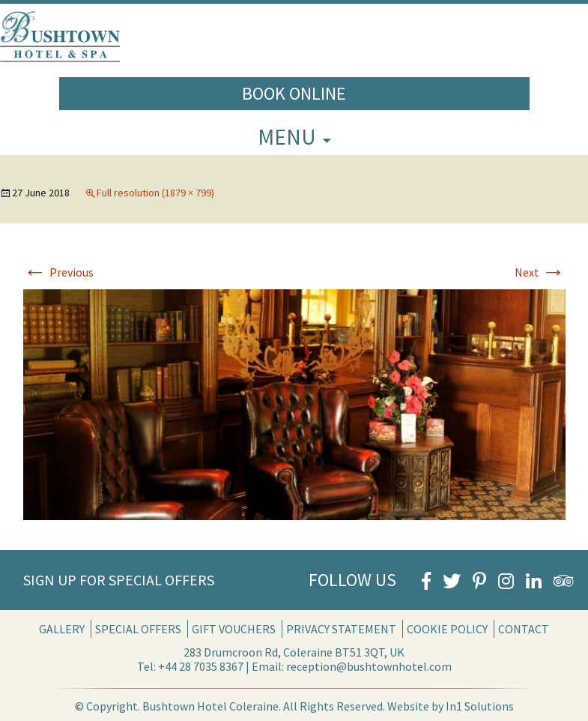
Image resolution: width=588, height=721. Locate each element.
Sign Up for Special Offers (119, 580)
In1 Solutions (480, 706)
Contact (524, 629)
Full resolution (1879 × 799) (155, 193)
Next (540, 272)
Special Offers (138, 629)
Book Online (294, 93)
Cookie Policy (447, 629)
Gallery (62, 629)
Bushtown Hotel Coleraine (210, 706)
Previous (58, 272)
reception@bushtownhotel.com (369, 666)
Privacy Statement (341, 629)
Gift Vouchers (234, 629)
